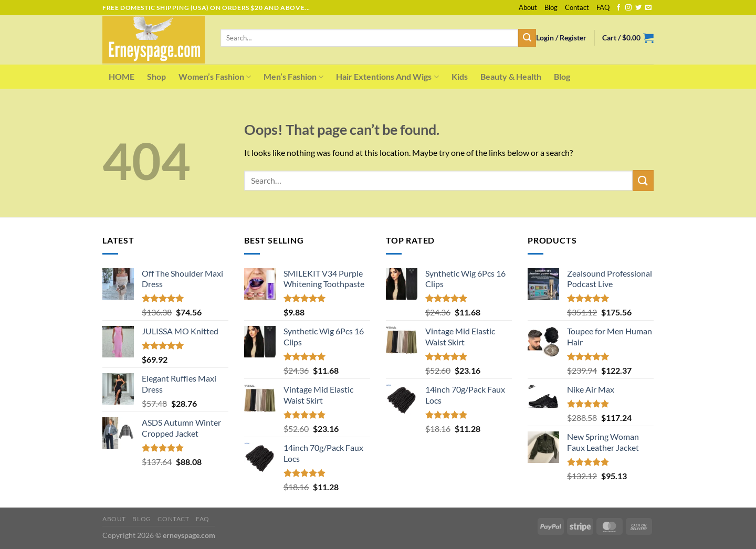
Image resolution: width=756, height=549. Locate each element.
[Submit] (527, 38)
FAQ (603, 7)
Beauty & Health (511, 76)
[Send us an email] (648, 8)
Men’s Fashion (293, 77)
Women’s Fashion (215, 77)
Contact (577, 7)
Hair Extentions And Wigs (387, 77)
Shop (156, 76)
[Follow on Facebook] (618, 8)
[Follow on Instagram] (628, 8)
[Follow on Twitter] (638, 8)
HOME (122, 76)
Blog (551, 7)
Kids (460, 76)
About (528, 7)
